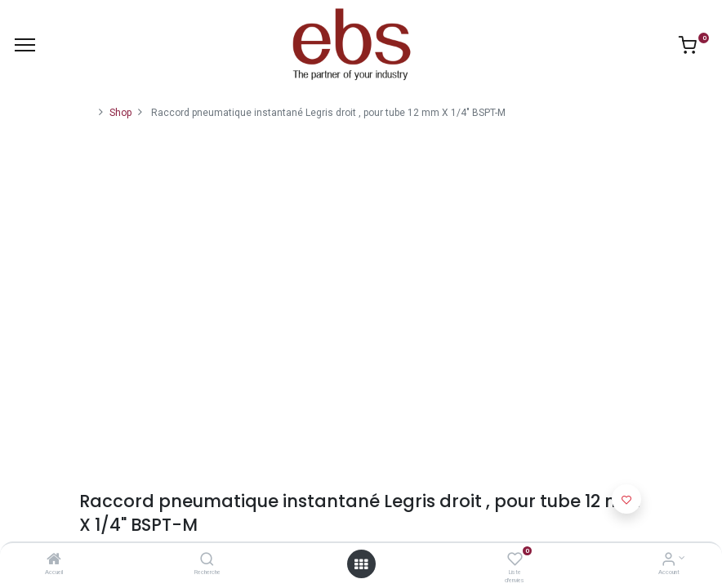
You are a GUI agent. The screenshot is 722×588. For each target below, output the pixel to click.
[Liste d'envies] (515, 561)
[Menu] (25, 45)
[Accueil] (54, 561)
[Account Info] (669, 561)
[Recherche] (207, 561)
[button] (626, 499)
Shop (120, 113)
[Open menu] (361, 564)
